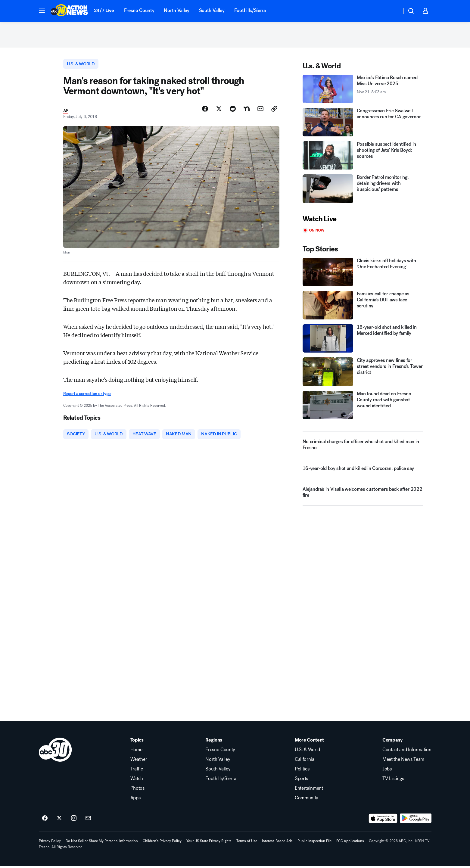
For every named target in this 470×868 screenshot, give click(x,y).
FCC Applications (350, 843)
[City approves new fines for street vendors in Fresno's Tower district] (363, 373)
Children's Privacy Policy (162, 843)
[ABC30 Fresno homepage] (69, 11)
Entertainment (309, 790)
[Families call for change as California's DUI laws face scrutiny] (363, 307)
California (305, 761)
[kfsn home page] (55, 751)
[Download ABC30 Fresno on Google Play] (416, 820)
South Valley (212, 10)
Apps (135, 800)
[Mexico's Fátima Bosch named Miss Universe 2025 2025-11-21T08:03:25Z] (363, 90)
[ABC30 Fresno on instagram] (74, 820)
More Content (309, 742)
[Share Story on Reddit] (233, 110)
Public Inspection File (314, 843)
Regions (214, 742)
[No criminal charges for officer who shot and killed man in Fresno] (363, 446)
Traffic (137, 771)
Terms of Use (247, 843)
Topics (137, 742)
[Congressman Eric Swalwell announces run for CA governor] (363, 124)
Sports (301, 780)
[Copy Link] (274, 110)
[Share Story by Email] (260, 110)
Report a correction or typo (87, 395)
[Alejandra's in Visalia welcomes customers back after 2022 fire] (363, 496)
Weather (139, 761)
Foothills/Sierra (250, 10)
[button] (42, 10)
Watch (137, 780)
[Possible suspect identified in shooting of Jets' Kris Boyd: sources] (363, 157)
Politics (302, 771)
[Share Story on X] (219, 110)
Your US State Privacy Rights (209, 843)
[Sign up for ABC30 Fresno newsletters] (88, 820)
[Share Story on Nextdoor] (247, 110)
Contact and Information (407, 751)
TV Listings (393, 780)
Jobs (387, 771)
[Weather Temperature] (392, 11)
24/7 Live (104, 10)
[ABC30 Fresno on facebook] (45, 820)
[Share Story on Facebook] (205, 110)
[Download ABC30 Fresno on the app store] (383, 820)
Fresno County (139, 10)
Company (392, 742)
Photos (137, 790)
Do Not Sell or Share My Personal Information (102, 843)
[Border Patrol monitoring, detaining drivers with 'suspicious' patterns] (363, 190)
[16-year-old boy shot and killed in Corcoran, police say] (363, 472)
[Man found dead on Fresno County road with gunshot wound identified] (363, 406)
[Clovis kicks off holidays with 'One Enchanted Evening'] (363, 273)
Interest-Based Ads (277, 843)
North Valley (176, 10)
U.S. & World (307, 751)
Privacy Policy (50, 843)
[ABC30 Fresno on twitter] (59, 820)
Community (307, 800)
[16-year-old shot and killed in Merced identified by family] (363, 340)
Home (136, 751)
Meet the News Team (403, 761)
